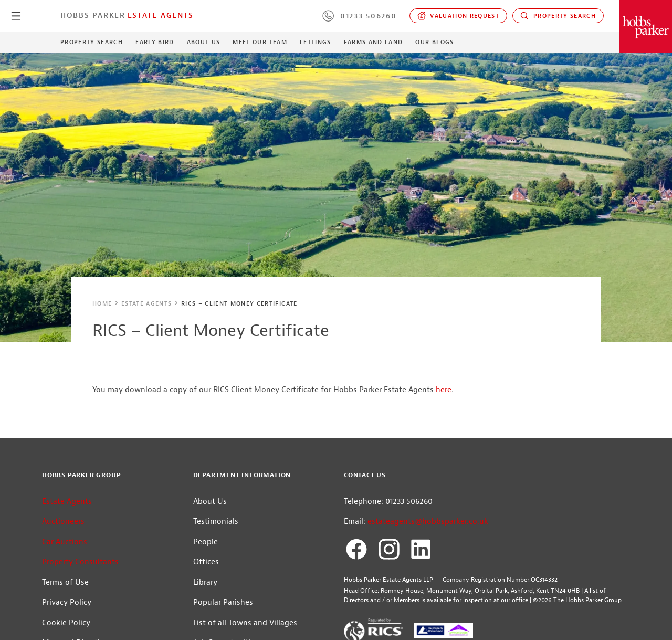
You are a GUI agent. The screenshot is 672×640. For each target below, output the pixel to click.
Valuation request (459, 16)
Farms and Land (374, 42)
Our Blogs (434, 42)
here (444, 390)
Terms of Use (65, 583)
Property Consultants (80, 562)
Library (205, 583)
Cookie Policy (66, 623)
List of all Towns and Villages (245, 623)
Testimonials (216, 522)
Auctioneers (63, 522)
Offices (206, 562)
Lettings (316, 42)
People (206, 542)
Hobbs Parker (93, 15)
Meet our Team (260, 42)
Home (102, 303)
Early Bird (155, 42)
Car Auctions (65, 542)
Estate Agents (161, 15)
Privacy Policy (67, 602)
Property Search (558, 16)
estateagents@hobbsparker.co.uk (428, 522)
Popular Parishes (223, 602)
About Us (204, 42)
